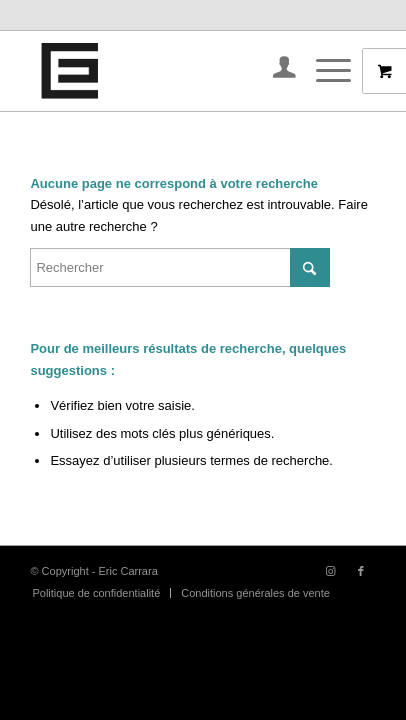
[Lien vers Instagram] (331, 571)
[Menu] (323, 71)
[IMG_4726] (168, 71)
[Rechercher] (180, 267)
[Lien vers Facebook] (361, 571)
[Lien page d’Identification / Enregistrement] (274, 71)
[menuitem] (274, 71)
